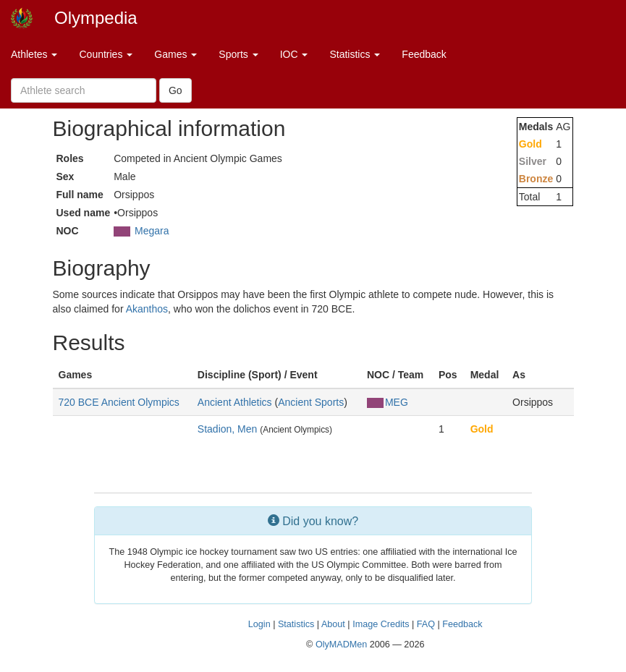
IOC (294, 54)
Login (259, 624)
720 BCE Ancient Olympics (119, 402)
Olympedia (96, 18)
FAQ (426, 624)
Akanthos (147, 309)
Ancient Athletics (235, 402)
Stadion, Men (228, 429)
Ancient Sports (311, 402)
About (333, 624)
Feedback (424, 54)
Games (175, 54)
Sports (238, 54)
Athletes (34, 54)
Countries (106, 54)
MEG (388, 402)
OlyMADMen (341, 645)
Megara (152, 231)
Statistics (355, 54)
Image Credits (381, 624)
